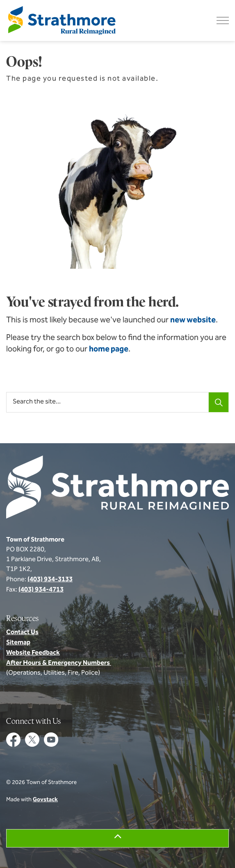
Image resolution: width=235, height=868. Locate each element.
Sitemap (18, 643)
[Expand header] (223, 20)
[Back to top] (118, 838)
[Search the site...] (118, 402)
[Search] (219, 402)
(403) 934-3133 (50, 580)
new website (193, 320)
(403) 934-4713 (41, 590)
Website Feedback (33, 653)
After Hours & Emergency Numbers (59, 663)
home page (109, 349)
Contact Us (22, 632)
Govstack (45, 800)
